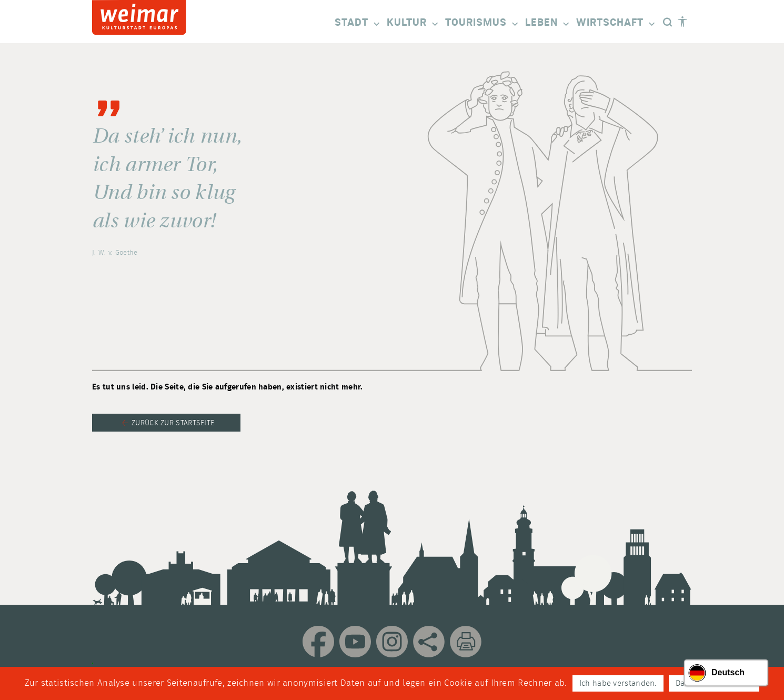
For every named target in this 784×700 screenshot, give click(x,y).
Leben (548, 23)
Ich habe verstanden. (618, 683)
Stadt (358, 23)
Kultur (413, 23)
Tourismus (483, 23)
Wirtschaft (616, 23)
